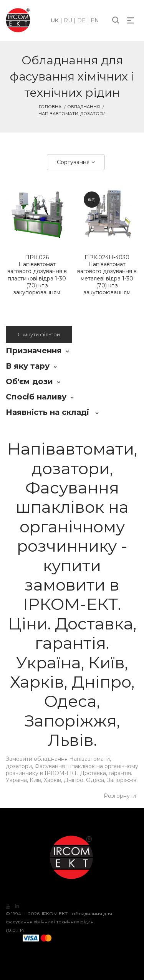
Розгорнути (120, 796)
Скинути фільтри (39, 334)
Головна (50, 107)
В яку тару (28, 366)
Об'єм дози (29, 381)
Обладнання (84, 107)
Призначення (34, 351)
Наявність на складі (49, 412)
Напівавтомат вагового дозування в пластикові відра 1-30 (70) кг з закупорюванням (37, 275)
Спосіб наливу (36, 397)
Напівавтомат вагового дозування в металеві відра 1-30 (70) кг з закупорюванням (107, 275)
